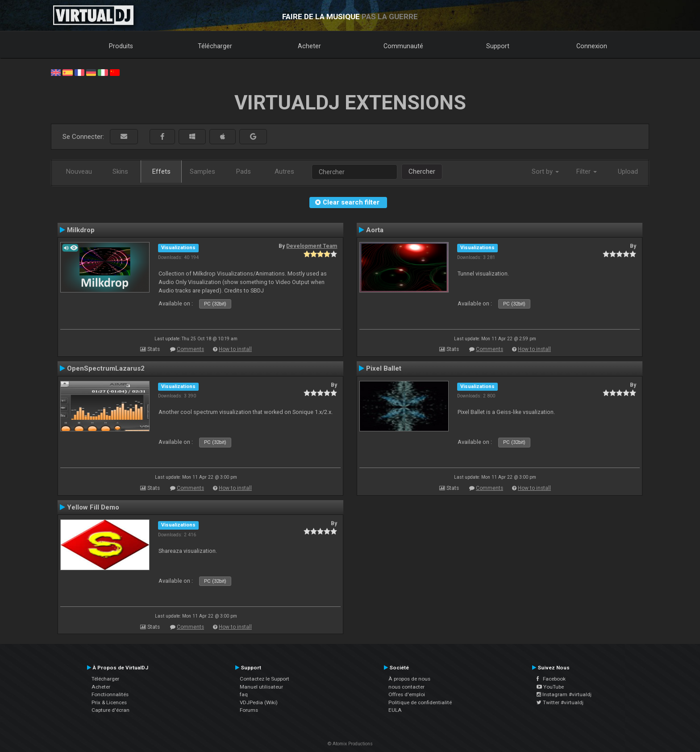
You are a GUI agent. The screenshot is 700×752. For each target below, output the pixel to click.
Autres (284, 171)
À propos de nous (409, 679)
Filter (587, 171)
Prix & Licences (109, 702)
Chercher (422, 171)
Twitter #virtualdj (560, 702)
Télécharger (215, 46)
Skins (120, 171)
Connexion (592, 46)
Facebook (551, 679)
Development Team (312, 246)
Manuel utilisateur (261, 687)
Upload (628, 171)
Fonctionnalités (110, 694)
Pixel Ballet (384, 368)
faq (244, 694)
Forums (249, 710)
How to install (235, 349)
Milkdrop (81, 230)
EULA (395, 710)
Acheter (309, 46)
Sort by (545, 171)
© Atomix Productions (350, 744)
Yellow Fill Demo (93, 507)
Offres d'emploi (407, 694)
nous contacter (406, 687)
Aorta (375, 230)
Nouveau (79, 171)
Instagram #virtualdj (564, 694)
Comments (190, 349)
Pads (244, 171)
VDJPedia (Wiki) (259, 702)
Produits (121, 46)
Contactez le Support (265, 679)
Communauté (403, 46)
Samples (202, 171)
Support (498, 46)
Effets (161, 171)
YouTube (550, 687)
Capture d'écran (110, 710)
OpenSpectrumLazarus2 (106, 368)
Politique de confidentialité (420, 702)
